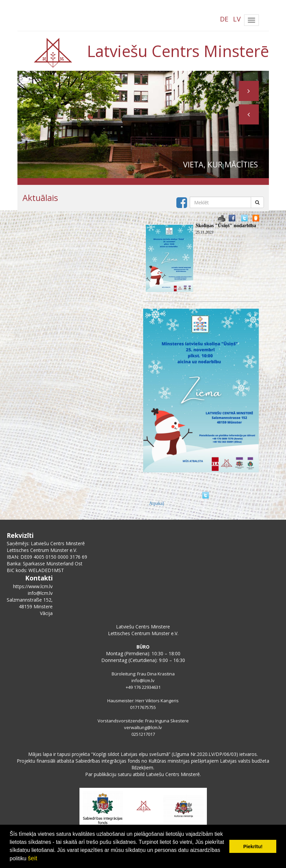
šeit (33, 858)
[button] (249, 114)
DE (224, 19)
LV (237, 19)
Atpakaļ (157, 503)
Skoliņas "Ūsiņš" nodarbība (226, 225)
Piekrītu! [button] (253, 847)
